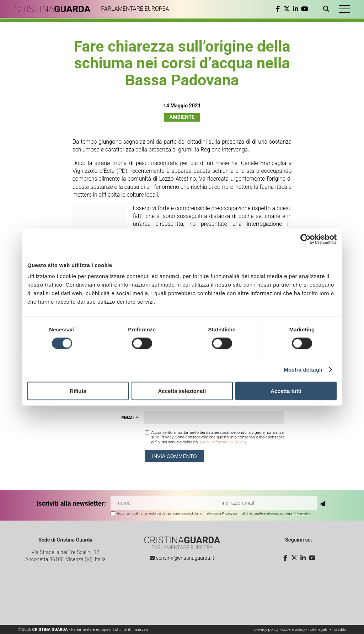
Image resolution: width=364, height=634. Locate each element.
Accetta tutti (286, 391)
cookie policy (293, 629)
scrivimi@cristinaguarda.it (185, 558)
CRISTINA (52, 9)
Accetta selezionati (182, 391)
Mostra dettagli (303, 369)
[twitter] (287, 9)
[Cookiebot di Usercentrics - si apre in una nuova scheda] (306, 239)
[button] (344, 9)
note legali (318, 629)
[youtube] (304, 9)
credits (340, 629)
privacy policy (267, 629)
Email (130, 418)
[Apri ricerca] (328, 9)
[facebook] (278, 9)
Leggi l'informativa (298, 513)
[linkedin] (296, 9)
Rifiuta (78, 391)
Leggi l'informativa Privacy (223, 442)
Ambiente (182, 117)
